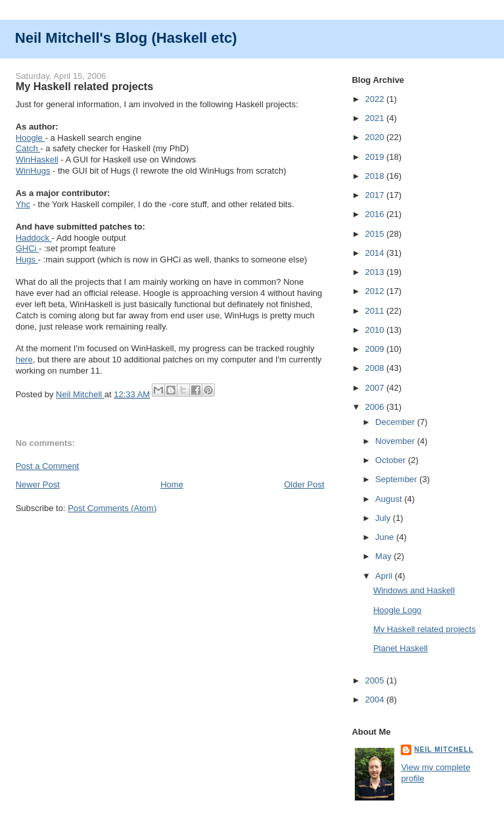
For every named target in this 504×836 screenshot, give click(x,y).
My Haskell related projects (424, 629)
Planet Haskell (401, 648)
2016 (376, 214)
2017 (376, 195)
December (396, 422)
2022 (376, 99)
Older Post (304, 484)
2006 (376, 407)
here (24, 359)
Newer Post (38, 484)
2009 (376, 349)
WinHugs (33, 171)
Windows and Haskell (414, 590)
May (384, 556)
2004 (376, 700)
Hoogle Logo (398, 610)
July (384, 518)
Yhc (23, 204)
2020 (376, 137)
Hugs (27, 259)
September (397, 479)
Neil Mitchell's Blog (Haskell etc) (126, 38)
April (385, 576)
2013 (376, 272)
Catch (28, 148)
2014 (376, 253)
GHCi (27, 248)
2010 (376, 330)
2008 (376, 368)
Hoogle (31, 138)
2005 (376, 680)
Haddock (34, 238)
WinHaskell (37, 160)
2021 (376, 118)
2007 (376, 388)
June (386, 537)
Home (172, 484)
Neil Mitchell (80, 394)
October (392, 460)
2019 (376, 157)
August (390, 499)
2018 (376, 176)
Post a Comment (48, 466)
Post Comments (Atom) (112, 508)
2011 (376, 311)
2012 (376, 291)
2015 (376, 234)
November (396, 441)
